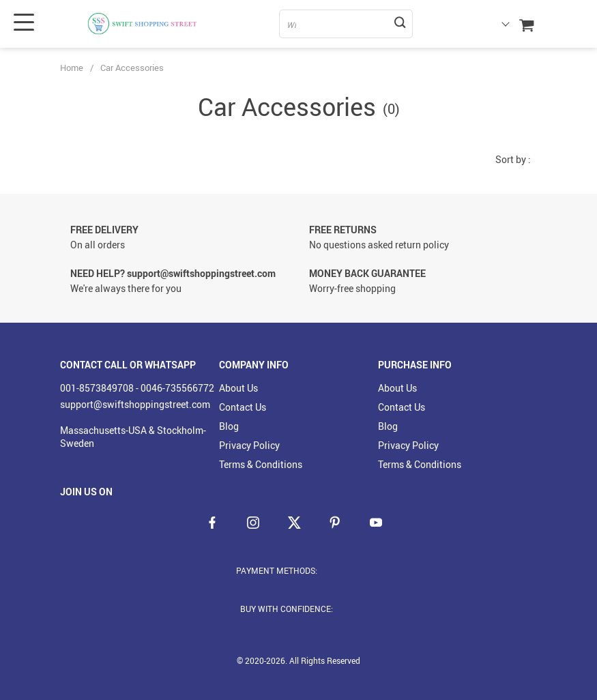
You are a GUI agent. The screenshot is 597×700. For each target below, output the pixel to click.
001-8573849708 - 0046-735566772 (137, 388)
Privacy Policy (249, 445)
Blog (229, 426)
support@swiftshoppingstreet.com (135, 404)
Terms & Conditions (261, 464)
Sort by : (513, 159)
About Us (238, 388)
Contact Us (243, 407)
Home (72, 68)
